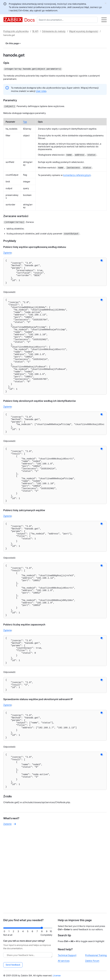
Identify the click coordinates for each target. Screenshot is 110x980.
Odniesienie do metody (54, 31)
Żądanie (7, 252)
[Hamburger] (104, 20)
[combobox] (68, 20)
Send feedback (13, 965)
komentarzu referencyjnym (77, 175)
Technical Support (67, 955)
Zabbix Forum (92, 961)
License (57, 975)
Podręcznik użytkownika (16, 31)
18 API (35, 31)
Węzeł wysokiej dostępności (84, 31)
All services (64, 961)
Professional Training (96, 955)
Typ (25, 121)
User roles (41, 91)
